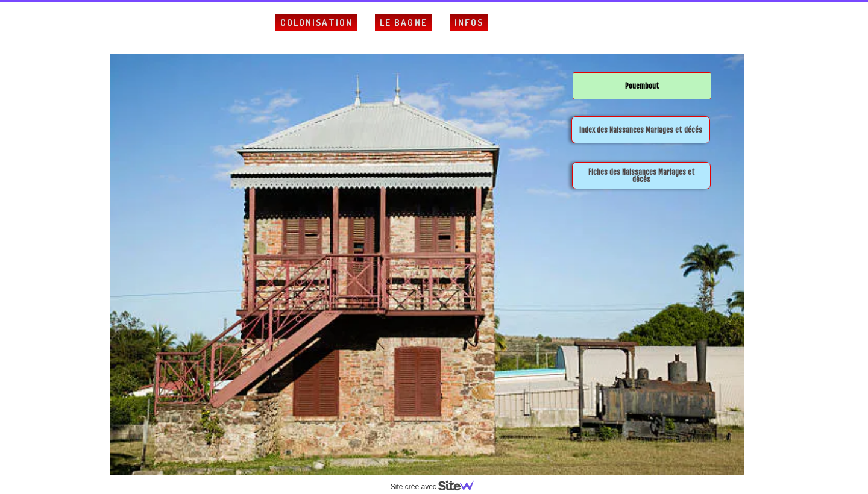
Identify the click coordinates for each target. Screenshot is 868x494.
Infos (469, 23)
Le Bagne (404, 23)
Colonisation (316, 23)
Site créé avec (437, 487)
